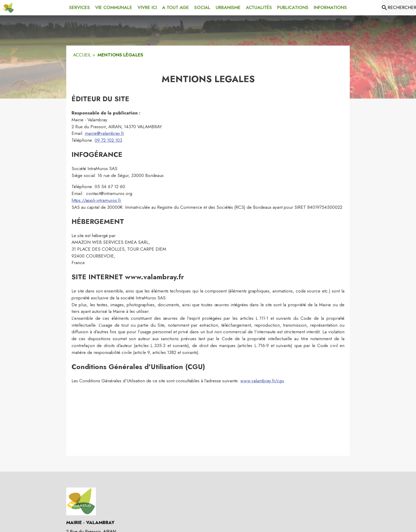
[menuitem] (79, 7)
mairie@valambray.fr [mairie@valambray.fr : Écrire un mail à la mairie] (104, 133)
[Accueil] (8, 8)
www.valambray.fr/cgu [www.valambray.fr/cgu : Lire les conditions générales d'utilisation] (262, 381)
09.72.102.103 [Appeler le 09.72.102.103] (108, 140)
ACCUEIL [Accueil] (82, 55)
